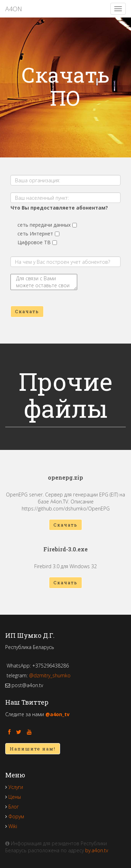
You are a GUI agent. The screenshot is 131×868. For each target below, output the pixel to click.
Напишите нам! (33, 749)
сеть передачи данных (44, 225)
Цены (15, 797)
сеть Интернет (35, 234)
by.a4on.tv (97, 850)
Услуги (16, 787)
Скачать (27, 311)
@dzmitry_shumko (50, 675)
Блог (14, 807)
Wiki (13, 826)
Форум (16, 816)
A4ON (14, 9)
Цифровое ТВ (34, 242)
